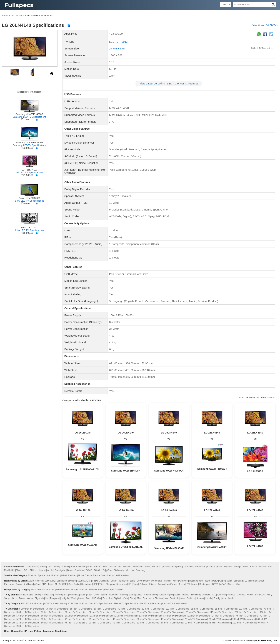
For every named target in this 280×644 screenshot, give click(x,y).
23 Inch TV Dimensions (196, 619)
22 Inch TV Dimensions (199, 616)
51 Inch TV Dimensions (148, 619)
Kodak (250, 595)
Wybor (30, 598)
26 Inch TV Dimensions (262, 48)
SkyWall (117, 598)
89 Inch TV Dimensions (52, 616)
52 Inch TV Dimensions (100, 612)
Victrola (167, 567)
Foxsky (262, 567)
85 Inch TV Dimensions (202, 609)
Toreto (19, 570)
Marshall (65, 567)
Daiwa (22, 598)
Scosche (127, 567)
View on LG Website (257, 398)
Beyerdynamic (144, 581)
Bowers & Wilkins (76, 570)
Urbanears (157, 581)
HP (130, 584)
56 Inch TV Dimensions (124, 612)
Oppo (222, 581)
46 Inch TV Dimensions (247, 616)
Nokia (229, 581)
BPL (66, 595)
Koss (175, 581)
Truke (51, 584)
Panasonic (9, 584)
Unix (132, 570)
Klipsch (168, 581)
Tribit (50, 567)
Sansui (104, 595)
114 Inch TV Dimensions (102, 616)
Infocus (123, 595)
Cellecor (244, 567)
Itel (47, 598)
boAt (270, 567)
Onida (139, 595)
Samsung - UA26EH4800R (29, 143)
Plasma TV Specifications (126, 603)
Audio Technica (35, 581)
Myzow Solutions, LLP (265, 641)
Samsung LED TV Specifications (29, 117)
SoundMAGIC (84, 581)
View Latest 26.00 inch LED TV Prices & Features (169, 83)
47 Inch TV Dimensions (28, 619)
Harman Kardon (257, 581)
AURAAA (96, 598)
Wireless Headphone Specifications (106, 590)
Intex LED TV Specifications (29, 230)
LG (23, 15)
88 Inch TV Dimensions (148, 623)
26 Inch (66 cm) (117, 49)
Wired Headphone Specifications (72, 590)
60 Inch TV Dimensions (105, 609)
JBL (153, 567)
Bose (147, 567)
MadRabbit (9, 570)
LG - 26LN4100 (29, 170)
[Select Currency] (226, 5)
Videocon (114, 595)
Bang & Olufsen (78, 567)
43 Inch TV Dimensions (172, 619)
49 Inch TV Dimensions (124, 623)
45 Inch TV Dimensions (220, 623)
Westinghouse (77, 598)
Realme (193, 581)
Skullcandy (119, 570)
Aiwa (236, 567)
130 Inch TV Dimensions (196, 612)
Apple (50, 570)
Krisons (254, 567)
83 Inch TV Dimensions (148, 612)
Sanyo (7, 598)
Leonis (209, 598)
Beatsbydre (60, 570)
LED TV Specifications (32, 603)
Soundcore (138, 567)
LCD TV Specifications (55, 603)
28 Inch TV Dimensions (244, 619)
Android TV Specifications (174, 603)
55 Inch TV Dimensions (52, 619)
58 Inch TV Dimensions (172, 612)
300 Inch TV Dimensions (247, 612)
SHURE (63, 584)
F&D (159, 567)
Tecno (207, 581)
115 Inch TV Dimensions (221, 612)
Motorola (206, 595)
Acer (88, 598)
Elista (220, 567)
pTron (109, 570)
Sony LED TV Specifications (29, 201)
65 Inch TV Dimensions (81, 609)
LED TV (15, 15)
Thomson (195, 595)
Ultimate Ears (31, 567)
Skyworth (39, 598)
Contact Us (17, 631)
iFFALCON (260, 595)
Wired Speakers (69, 575)
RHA (44, 584)
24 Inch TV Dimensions (223, 616)
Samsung (141, 570)
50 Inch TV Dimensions (52, 623)
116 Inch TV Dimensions (127, 616)
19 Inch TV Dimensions (196, 623)
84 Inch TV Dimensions (172, 623)
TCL (26, 570)
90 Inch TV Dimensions (28, 626)
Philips (33, 570)
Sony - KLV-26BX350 (29, 198)
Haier (83, 595)
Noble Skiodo (150, 595)
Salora (132, 595)
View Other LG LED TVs (265, 25)
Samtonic (174, 598)
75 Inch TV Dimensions (175, 616)
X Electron (158, 598)
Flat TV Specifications (150, 603)
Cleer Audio (74, 584)
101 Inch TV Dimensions (77, 616)
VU (51, 595)
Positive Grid (115, 567)
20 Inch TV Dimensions (100, 623)
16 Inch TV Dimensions (226, 609)
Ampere (97, 567)
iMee (139, 598)
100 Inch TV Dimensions (250, 609)
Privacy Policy (33, 631)
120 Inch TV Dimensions (177, 609)
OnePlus (183, 581)
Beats (132, 581)
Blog (7, 631)
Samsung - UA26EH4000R (29, 114)
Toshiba (58, 595)
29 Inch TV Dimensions (100, 619)
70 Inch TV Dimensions (57, 609)
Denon (114, 581)
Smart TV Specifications (101, 603)
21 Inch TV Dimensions (76, 619)
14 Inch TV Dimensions (28, 623)
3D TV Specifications (77, 603)
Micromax (74, 595)
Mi (127, 570)
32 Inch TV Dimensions (153, 609)
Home (5, 15)
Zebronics (188, 567)
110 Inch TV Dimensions (244, 623)
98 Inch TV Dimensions (76, 612)
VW (166, 598)
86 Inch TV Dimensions (28, 612)
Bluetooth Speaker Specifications (44, 575)
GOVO (89, 570)
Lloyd (96, 595)
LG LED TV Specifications (29, 172)
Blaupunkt (177, 567)
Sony (56, 567)
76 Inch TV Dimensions (28, 616)
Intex (90, 595)
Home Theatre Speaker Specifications (96, 575)
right (52, 74)
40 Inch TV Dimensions (129, 609)
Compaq (211, 567)
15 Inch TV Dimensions (124, 619)
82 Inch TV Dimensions (52, 612)
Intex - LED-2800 (29, 228)
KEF (105, 567)
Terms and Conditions (55, 631)
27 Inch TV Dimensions (151, 616)
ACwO (97, 570)
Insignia (65, 598)
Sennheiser (200, 567)
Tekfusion (123, 581)
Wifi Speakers (123, 575)
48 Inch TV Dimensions (76, 623)
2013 (125, 42)
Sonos (43, 567)
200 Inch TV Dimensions (33, 609)
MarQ (215, 581)
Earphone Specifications (43, 590)
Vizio (90, 567)
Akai (224, 598)
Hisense (42, 570)
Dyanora (228, 567)
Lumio (231, 598)
